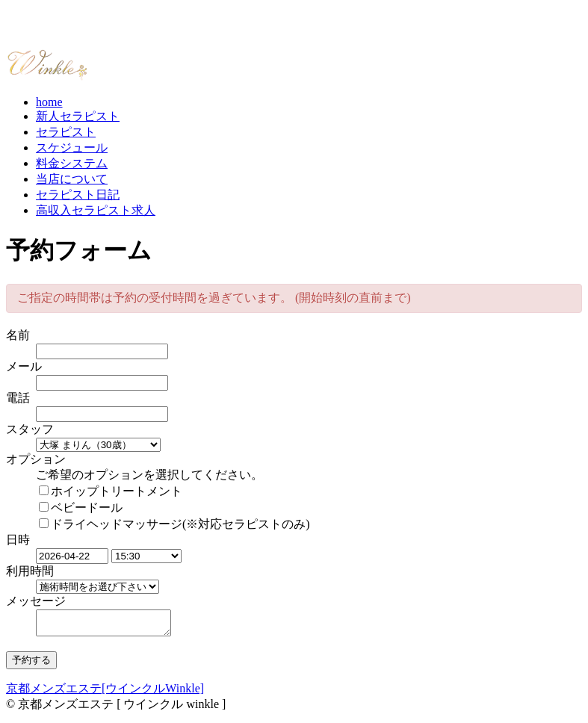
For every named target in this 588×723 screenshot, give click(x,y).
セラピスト (66, 132)
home (49, 102)
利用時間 (30, 571)
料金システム (72, 163)
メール (24, 366)
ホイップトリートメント (111, 491)
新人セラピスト (78, 116)
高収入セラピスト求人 (96, 210)
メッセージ (36, 601)
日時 (18, 540)
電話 (18, 398)
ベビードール (81, 508)
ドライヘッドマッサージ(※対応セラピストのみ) (174, 524)
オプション (36, 459)
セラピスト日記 (78, 195)
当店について (72, 179)
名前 (18, 335)
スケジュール (72, 148)
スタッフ (30, 429)
